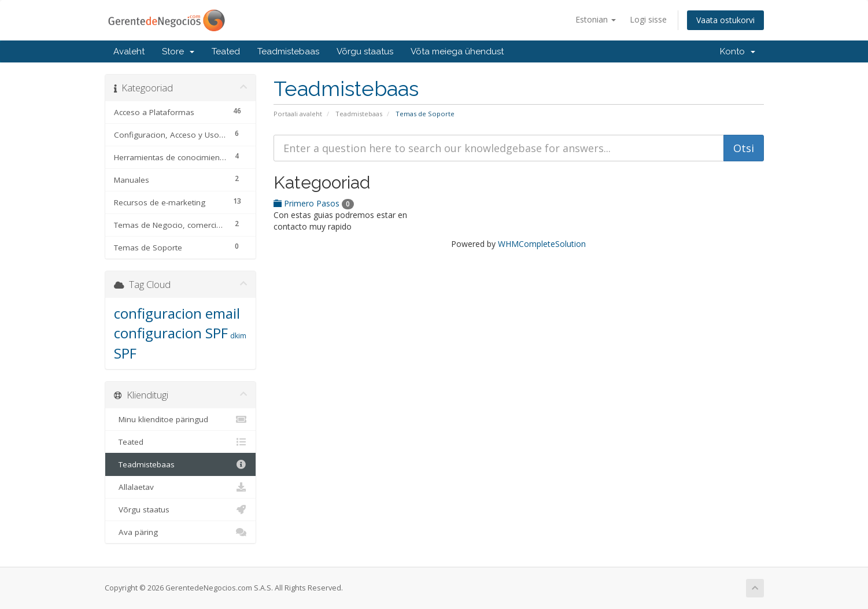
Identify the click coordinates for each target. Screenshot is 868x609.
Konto (738, 51)
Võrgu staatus (365, 51)
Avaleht (129, 51)
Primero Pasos (314, 203)
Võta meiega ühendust (457, 51)
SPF (125, 353)
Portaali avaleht (298, 114)
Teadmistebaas (288, 51)
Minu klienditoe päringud (181, 419)
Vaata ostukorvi (725, 20)
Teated (226, 51)
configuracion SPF (171, 333)
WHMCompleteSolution (542, 244)
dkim (238, 336)
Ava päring (181, 532)
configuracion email (177, 313)
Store (178, 51)
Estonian (596, 19)
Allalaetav (181, 487)
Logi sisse (648, 19)
